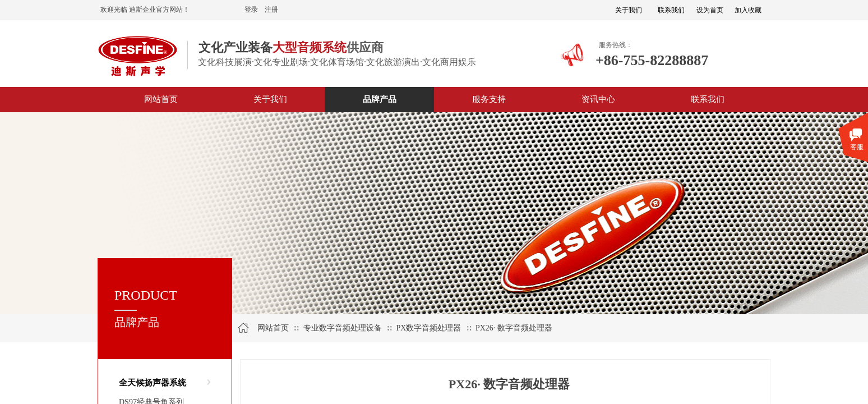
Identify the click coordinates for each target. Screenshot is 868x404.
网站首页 (273, 328)
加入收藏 (748, 10)
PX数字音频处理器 (428, 328)
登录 (251, 10)
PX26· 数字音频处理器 (514, 328)
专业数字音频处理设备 (343, 328)
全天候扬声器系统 (153, 383)
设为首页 (710, 10)
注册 (271, 10)
